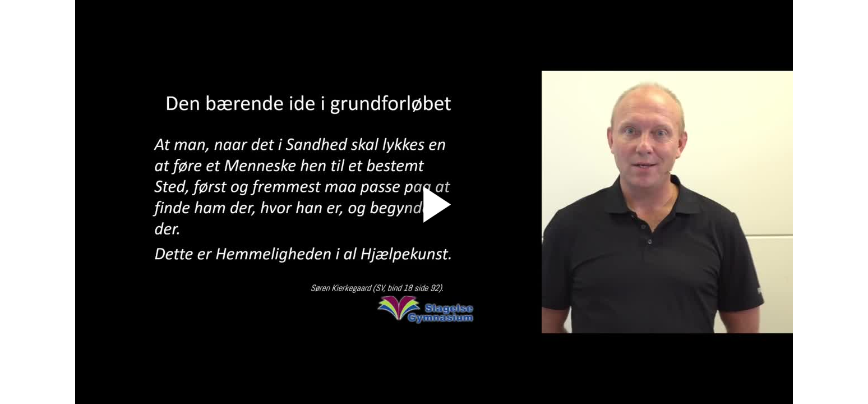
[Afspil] (434, 230)
